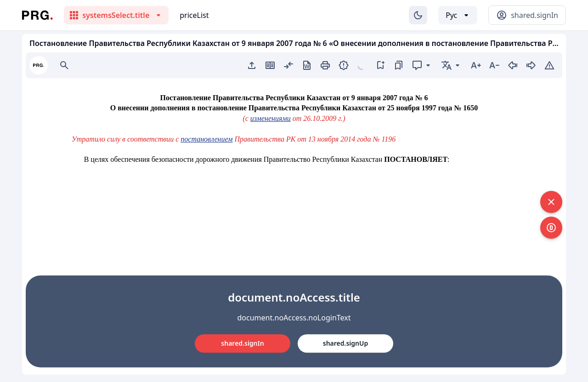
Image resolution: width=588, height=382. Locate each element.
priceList (194, 15)
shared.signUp (345, 343)
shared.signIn (242, 343)
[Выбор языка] (458, 15)
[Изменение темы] (418, 15)
